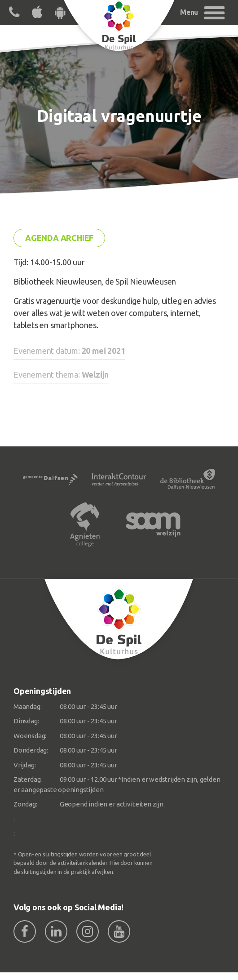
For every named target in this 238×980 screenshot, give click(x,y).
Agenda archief (59, 238)
